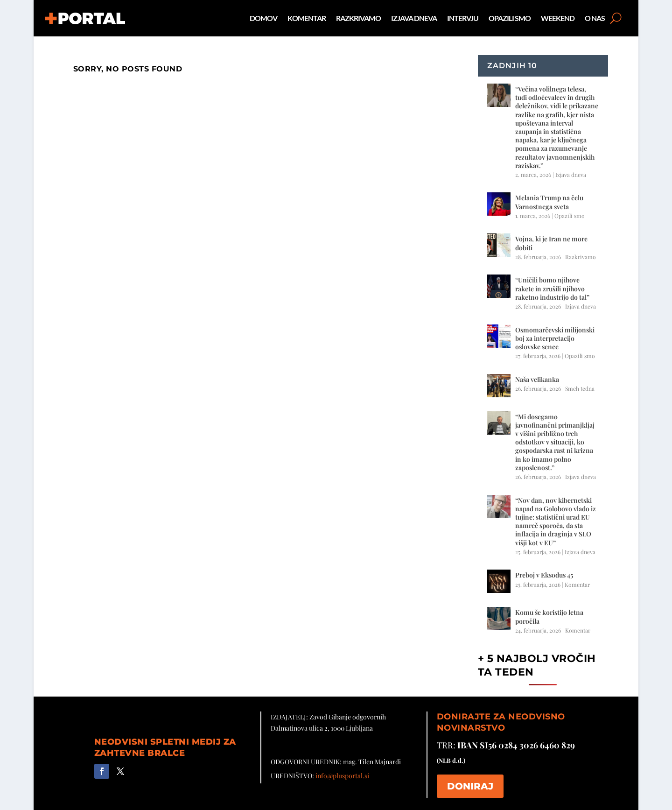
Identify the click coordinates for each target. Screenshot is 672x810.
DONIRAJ (470, 786)
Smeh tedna (580, 388)
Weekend (558, 18)
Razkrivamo (358, 18)
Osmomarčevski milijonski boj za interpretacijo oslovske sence (555, 338)
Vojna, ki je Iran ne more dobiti (551, 243)
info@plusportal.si (342, 776)
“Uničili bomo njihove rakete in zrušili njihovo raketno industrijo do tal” (552, 288)
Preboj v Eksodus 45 (544, 575)
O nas (595, 18)
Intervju (463, 18)
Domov (263, 18)
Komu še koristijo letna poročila (549, 616)
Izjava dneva (414, 18)
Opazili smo (510, 18)
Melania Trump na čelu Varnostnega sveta (549, 202)
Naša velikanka (537, 379)
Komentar (307, 18)
